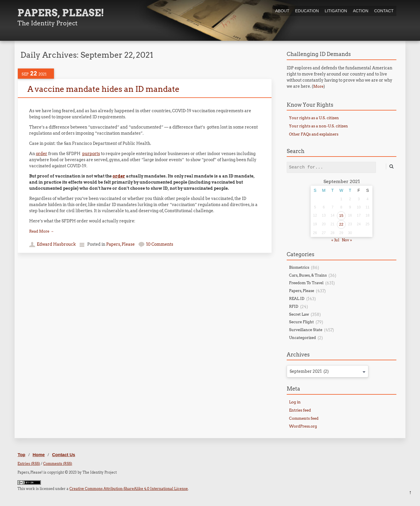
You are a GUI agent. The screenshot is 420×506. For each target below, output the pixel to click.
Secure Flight (301, 322)
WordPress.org (303, 426)
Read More (42, 231)
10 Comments (160, 244)
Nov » (347, 240)
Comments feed (304, 418)
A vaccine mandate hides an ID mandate (103, 89)
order (42, 154)
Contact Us (63, 455)
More (318, 86)
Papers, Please (120, 244)
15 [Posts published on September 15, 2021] (341, 216)
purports (91, 154)
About (282, 11)
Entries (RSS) (29, 464)
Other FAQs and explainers (314, 134)
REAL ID (297, 299)
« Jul (335, 240)
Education (307, 11)
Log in (295, 402)
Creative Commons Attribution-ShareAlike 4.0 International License (129, 489)
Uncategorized (302, 338)
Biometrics (299, 267)
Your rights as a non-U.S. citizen (318, 126)
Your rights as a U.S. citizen (314, 118)
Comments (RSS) (58, 464)
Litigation (336, 11)
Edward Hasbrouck (56, 244)
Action (361, 11)
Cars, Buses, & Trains (308, 275)
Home (39, 455)
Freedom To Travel (306, 283)
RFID (294, 306)
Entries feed (300, 410)
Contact (384, 11)
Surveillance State (306, 330)
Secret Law (299, 314)
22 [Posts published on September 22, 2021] (341, 224)
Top (21, 455)
